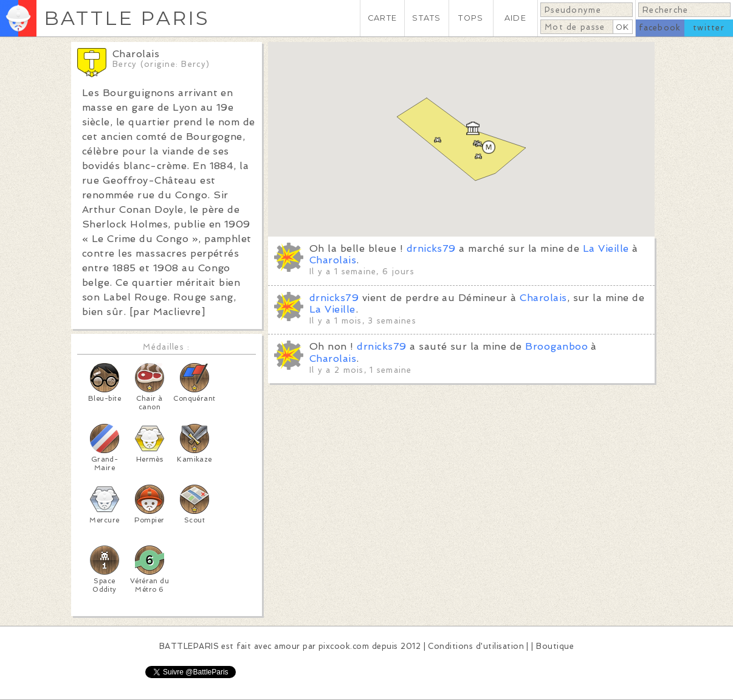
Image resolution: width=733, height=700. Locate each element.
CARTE (382, 18)
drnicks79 (431, 248)
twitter (709, 28)
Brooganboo (556, 346)
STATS (426, 18)
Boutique (555, 646)
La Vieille (606, 248)
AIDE (515, 18)
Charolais (333, 260)
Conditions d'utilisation (476, 646)
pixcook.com (344, 646)
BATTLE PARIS (127, 18)
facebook (660, 28)
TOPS (471, 18)
